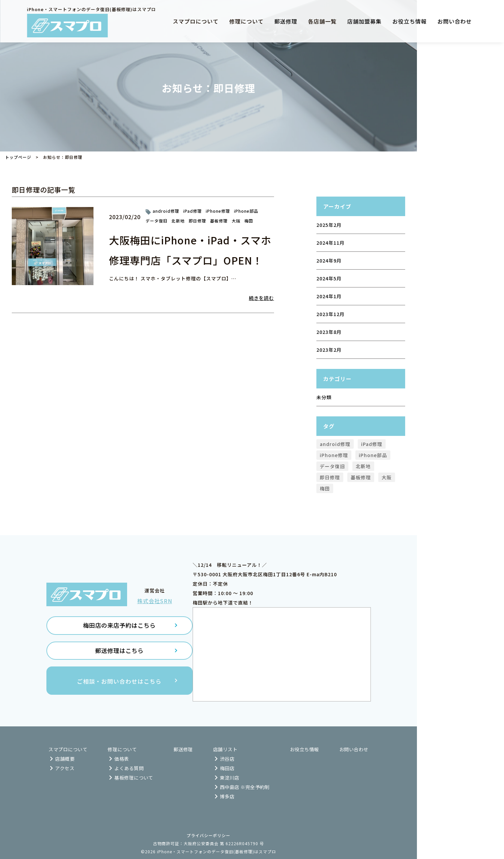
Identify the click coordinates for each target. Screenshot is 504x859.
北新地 (178, 221)
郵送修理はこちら (119, 656)
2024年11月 (331, 243)
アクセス (65, 768)
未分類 (324, 397)
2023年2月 (329, 350)
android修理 (166, 211)
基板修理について (134, 778)
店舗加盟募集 (364, 21)
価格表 (122, 759)
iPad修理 (192, 211)
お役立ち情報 (410, 21)
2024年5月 (329, 278)
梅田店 (227, 768)
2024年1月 (329, 296)
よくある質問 (129, 768)
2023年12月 (331, 314)
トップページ (18, 157)
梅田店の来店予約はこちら (119, 629)
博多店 (227, 796)
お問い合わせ (455, 21)
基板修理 (219, 221)
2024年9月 (329, 261)
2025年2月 (329, 225)
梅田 (249, 221)
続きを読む (261, 298)
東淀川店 (230, 778)
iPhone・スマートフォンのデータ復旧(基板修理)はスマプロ (217, 851)
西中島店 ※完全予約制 (245, 787)
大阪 (236, 221)
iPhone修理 (218, 211)
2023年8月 (329, 332)
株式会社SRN (155, 604)
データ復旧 (157, 221)
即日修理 (197, 221)
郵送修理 (286, 21)
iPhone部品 (246, 211)
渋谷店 (227, 759)
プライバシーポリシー (208, 835)
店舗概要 (65, 759)
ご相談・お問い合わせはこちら (119, 688)
